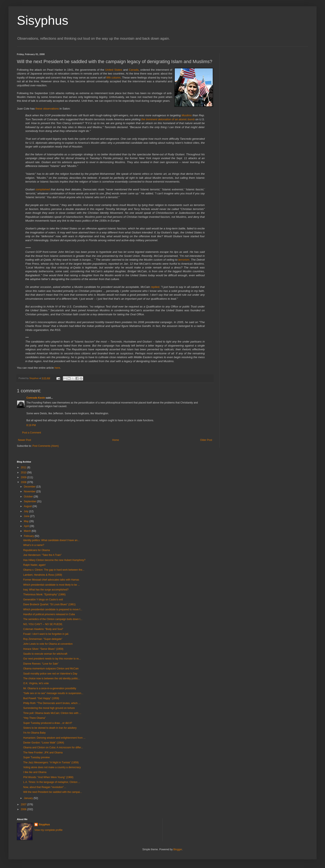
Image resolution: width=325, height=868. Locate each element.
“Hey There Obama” (34, 718)
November (30, 492)
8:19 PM (31, 425)
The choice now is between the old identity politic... (52, 678)
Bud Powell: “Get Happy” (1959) (41, 698)
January (29, 798)
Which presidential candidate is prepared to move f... (53, 609)
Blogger (178, 849)
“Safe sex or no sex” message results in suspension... (53, 693)
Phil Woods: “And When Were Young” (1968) (48, 777)
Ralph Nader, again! (34, 565)
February (29, 536)
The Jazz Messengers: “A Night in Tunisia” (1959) (51, 762)
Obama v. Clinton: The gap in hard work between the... (54, 570)
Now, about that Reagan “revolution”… (45, 787)
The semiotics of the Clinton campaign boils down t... (53, 619)
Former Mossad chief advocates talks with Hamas (51, 580)
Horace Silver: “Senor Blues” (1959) (43, 649)
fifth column (113, 78)
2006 (24, 809)
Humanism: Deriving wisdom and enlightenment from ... (54, 738)
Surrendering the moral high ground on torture (49, 708)
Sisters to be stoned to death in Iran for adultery (50, 728)
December (30, 487)
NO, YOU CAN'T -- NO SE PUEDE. (43, 624)
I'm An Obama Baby (34, 733)
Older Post (206, 440)
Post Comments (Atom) (45, 446)
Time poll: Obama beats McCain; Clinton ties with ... (52, 713)
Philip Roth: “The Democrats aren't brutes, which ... (52, 703)
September (30, 501)
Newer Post (24, 440)
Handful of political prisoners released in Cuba (49, 614)
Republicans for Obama (37, 550)
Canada (134, 70)
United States (114, 70)
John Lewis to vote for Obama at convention (48, 644)
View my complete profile (48, 830)
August (28, 506)
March (28, 531)
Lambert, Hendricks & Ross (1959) (43, 575)
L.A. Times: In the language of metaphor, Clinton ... (52, 782)
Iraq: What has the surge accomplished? (46, 590)
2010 (24, 473)
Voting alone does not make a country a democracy (52, 767)
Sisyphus (43, 20)
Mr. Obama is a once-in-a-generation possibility (50, 688)
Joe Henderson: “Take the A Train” (42, 555)
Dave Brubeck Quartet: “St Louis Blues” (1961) (49, 604)
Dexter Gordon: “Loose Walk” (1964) (44, 743)
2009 (24, 477)
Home (116, 440)
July (26, 511)
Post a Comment (32, 433)
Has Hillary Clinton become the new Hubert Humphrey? (54, 560)
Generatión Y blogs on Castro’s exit (43, 600)
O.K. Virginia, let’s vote (36, 683)
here (57, 368)
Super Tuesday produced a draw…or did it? (48, 723)
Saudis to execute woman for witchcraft (45, 654)
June (27, 516)
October (29, 497)
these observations (47, 109)
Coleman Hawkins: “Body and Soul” (43, 629)
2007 (24, 804)
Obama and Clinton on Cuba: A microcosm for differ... (53, 747)
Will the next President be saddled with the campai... (53, 792)
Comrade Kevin (36, 398)
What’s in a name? (34, 545)
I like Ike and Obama (35, 772)
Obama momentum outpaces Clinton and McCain (51, 669)
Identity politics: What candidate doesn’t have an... (51, 540)
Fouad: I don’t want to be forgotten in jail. (46, 634)
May (27, 521)
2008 (24, 482)
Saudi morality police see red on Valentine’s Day (50, 674)
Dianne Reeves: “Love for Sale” (41, 664)
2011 (24, 467)
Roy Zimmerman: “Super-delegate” (43, 639)
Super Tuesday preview (36, 757)
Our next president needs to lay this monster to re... (52, 659)
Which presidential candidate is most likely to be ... (51, 585)
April (27, 526)
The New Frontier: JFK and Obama (43, 753)
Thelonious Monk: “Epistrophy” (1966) (44, 594)
